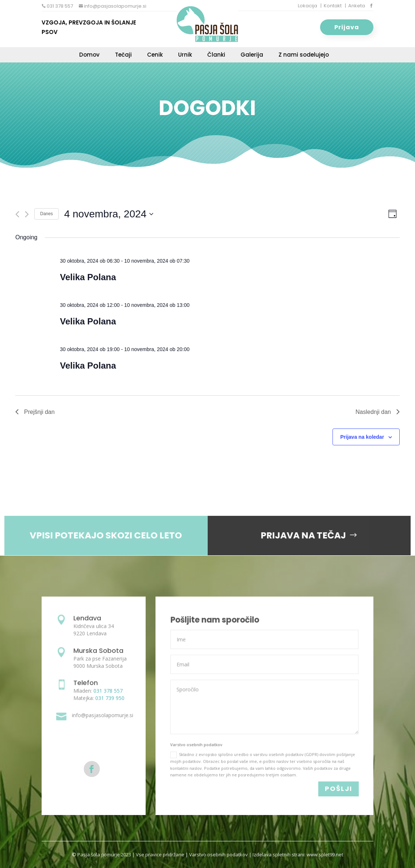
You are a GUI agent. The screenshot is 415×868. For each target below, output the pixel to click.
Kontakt (333, 6)
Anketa (357, 6)
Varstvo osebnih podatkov (218, 854)
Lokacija (308, 6)
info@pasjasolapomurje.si (115, 6)
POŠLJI (339, 789)
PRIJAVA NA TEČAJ (297, 535)
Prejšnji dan (35, 412)
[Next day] (27, 214)
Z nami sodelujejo (304, 55)
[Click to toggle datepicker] (109, 214)
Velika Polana (88, 277)
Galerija (252, 55)
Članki (216, 55)
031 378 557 (59, 6)
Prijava (347, 27)
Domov (89, 55)
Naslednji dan (378, 412)
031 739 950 (110, 698)
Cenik (155, 55)
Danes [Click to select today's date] (47, 214)
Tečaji (123, 55)
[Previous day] (17, 214)
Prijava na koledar (362, 437)
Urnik (185, 55)
